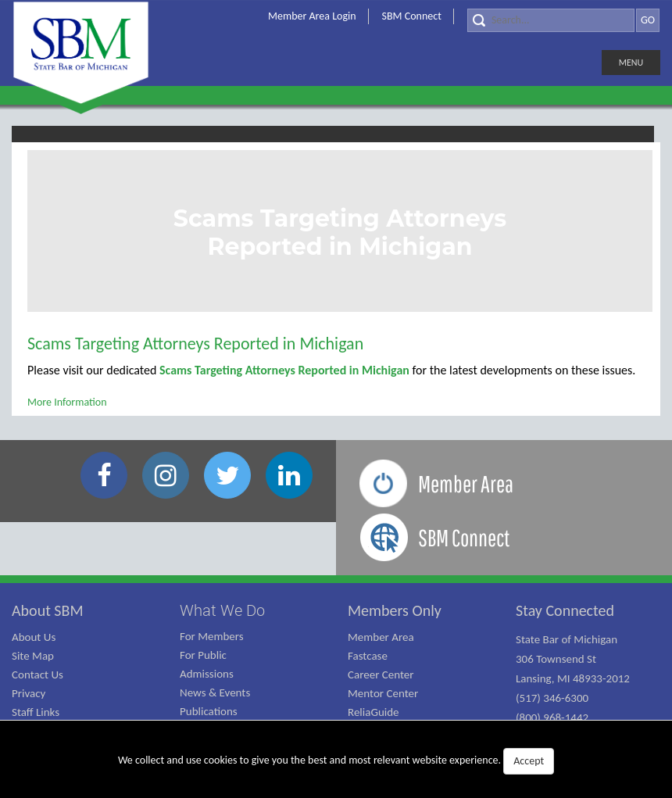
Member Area (381, 637)
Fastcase (368, 656)
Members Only (395, 610)
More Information (67, 402)
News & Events (215, 692)
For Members (212, 636)
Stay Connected (565, 610)
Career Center (381, 675)
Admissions (207, 674)
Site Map (33, 656)
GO (648, 20)
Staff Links (36, 712)
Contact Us (38, 675)
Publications (209, 711)
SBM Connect (412, 16)
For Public (203, 655)
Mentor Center (383, 693)
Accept (529, 761)
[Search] (551, 20)
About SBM (48, 610)
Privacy (29, 693)
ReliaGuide (374, 712)
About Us (34, 637)
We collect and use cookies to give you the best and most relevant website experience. (336, 761)
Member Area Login (312, 16)
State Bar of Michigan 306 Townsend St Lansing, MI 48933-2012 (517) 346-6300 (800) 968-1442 (573, 678)
